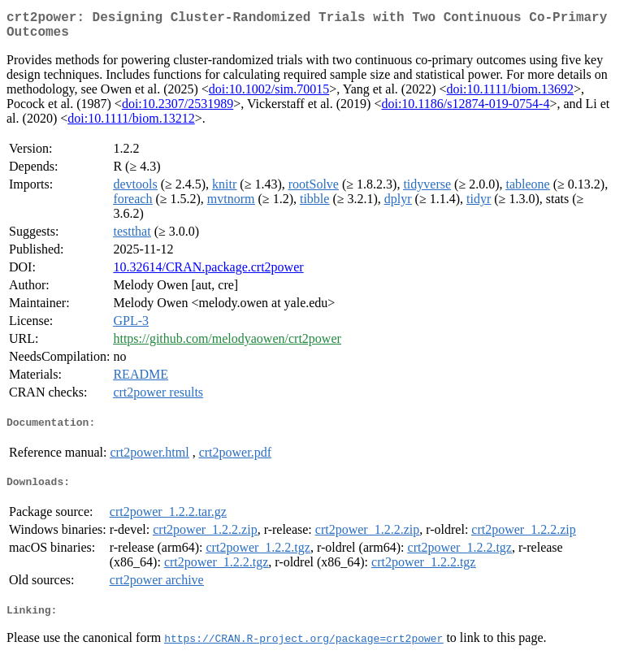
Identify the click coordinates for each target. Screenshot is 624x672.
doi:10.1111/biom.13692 (510, 95)
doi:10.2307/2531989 (178, 110)
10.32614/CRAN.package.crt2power (208, 273)
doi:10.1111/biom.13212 (131, 125)
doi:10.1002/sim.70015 (269, 95)
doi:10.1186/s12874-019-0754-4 (465, 110)
